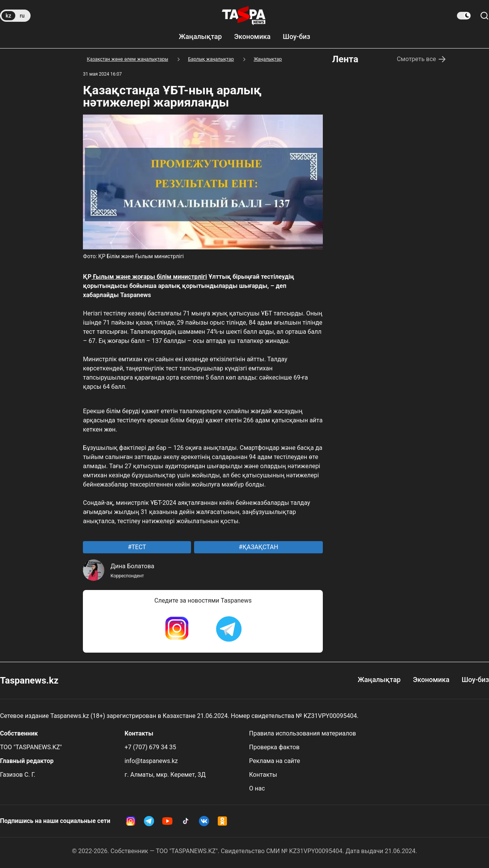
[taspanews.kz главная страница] (244, 16)
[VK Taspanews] (204, 821)
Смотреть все (422, 59)
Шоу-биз (296, 36)
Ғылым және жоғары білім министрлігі (149, 277)
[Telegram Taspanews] (229, 629)
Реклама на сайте (274, 761)
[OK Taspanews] (222, 821)
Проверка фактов (274, 747)
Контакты (263, 775)
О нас (257, 788)
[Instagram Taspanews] (177, 629)
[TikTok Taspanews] (186, 821)
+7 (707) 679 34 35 (150, 747)
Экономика (253, 36)
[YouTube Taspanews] (167, 821)
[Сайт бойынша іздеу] (484, 16)
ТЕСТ (138, 547)
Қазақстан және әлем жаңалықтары (127, 59)
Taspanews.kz (29, 680)
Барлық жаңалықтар (211, 59)
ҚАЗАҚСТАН (260, 547)
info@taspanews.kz (151, 761)
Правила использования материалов (303, 733)
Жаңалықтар (200, 36)
